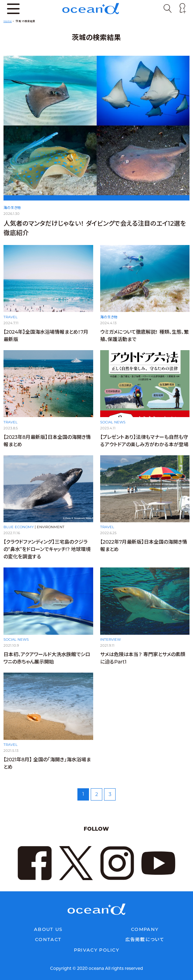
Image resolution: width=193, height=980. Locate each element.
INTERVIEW (111, 639)
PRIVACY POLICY (96, 950)
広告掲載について (145, 939)
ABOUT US (48, 929)
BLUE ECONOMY (19, 527)
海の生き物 (12, 208)
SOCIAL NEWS (113, 422)
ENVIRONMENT (51, 527)
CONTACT (48, 939)
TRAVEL (11, 317)
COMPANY (145, 929)
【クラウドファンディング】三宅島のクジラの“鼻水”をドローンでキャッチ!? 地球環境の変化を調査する (47, 549)
